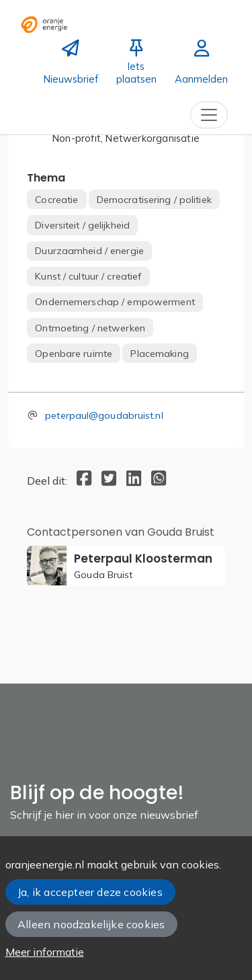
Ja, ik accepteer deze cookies (90, 892)
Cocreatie (56, 200)
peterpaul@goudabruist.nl (104, 415)
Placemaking (159, 354)
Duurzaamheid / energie (89, 251)
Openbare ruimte (74, 354)
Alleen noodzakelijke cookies (91, 924)
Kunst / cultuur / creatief (88, 276)
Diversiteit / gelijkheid (82, 225)
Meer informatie (45, 952)
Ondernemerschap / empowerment (115, 302)
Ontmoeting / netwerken (90, 328)
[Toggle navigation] (209, 115)
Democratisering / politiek (154, 200)
